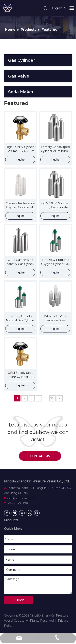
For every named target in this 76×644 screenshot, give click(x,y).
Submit (19, 600)
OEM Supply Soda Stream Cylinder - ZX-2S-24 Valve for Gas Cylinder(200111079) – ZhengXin (20, 375)
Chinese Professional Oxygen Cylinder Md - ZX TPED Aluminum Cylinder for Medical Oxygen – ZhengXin (20, 205)
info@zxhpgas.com (21, 498)
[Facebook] (7, 513)
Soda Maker (21, 92)
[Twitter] (22, 513)
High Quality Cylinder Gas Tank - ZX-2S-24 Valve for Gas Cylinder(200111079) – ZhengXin (20, 149)
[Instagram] (37, 513)
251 (53, 398)
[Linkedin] (14, 513)
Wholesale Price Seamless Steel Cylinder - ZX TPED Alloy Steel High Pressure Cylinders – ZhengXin (56, 318)
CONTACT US (40, 456)
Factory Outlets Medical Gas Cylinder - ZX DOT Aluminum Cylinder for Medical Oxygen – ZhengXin (20, 318)
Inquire (20, 160)
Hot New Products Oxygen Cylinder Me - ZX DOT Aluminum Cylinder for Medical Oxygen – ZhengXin (56, 262)
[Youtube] (29, 513)
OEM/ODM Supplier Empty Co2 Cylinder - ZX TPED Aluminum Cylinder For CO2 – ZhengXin (56, 205)
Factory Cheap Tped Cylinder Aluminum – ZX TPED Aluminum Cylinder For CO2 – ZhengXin (56, 149)
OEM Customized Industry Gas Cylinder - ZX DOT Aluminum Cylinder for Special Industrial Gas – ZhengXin (20, 262)
